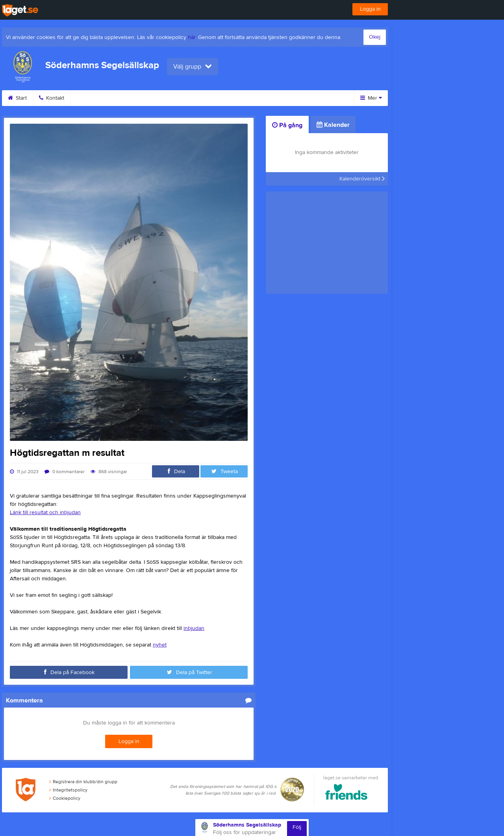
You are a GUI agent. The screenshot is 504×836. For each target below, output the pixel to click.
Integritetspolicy (68, 790)
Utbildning (92, 98)
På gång (287, 125)
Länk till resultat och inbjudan (45, 513)
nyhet (160, 645)
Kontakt (52, 98)
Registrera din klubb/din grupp (83, 782)
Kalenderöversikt (362, 179)
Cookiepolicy (65, 798)
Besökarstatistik (274, 98)
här (192, 37)
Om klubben (220, 98)
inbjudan (194, 628)
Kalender (135, 98)
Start (17, 98)
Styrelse (176, 98)
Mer (371, 98)
